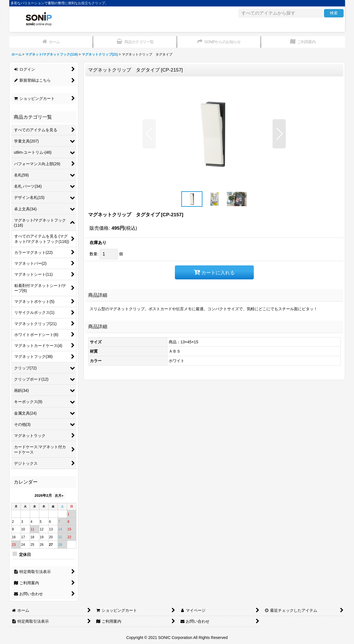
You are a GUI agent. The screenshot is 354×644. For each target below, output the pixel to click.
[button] (149, 134)
